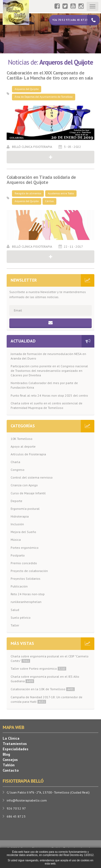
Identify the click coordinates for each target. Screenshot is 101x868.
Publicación (19, 586)
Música (16, 540)
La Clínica (11, 738)
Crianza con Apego (24, 485)
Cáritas (49, 201)
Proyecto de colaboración (29, 571)
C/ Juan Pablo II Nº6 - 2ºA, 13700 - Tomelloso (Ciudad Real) (48, 792)
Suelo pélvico (21, 618)
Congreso (18, 470)
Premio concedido (24, 563)
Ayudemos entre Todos (61, 193)
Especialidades (16, 749)
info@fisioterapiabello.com (27, 800)
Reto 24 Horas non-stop (28, 594)
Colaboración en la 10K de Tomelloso (43, 689)
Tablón (9, 765)
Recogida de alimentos (28, 193)
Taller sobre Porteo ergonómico (38, 668)
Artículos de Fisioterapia (28, 454)
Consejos (10, 760)
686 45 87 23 (16, 816)
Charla (15, 462)
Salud (15, 610)
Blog (6, 754)
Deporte (16, 501)
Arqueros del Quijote (27, 89)
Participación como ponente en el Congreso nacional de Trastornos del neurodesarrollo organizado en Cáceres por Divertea (49, 371)
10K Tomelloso (22, 439)
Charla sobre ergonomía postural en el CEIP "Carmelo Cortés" (50, 658)
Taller (15, 625)
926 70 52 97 (16, 808)
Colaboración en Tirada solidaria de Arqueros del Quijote (41, 180)
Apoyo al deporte (23, 446)
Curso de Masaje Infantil (28, 493)
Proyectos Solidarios (26, 579)
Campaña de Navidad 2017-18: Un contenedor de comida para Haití (47, 699)
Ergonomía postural (25, 509)
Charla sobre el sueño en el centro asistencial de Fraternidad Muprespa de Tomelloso (47, 405)
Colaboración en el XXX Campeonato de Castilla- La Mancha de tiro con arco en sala (50, 76)
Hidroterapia (20, 516)
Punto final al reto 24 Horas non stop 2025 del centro (49, 395)
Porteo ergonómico (25, 548)
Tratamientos (15, 744)
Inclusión (17, 524)
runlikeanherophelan (26, 602)
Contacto (11, 770)
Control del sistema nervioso (32, 477)
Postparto (18, 555)
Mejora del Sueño (23, 532)
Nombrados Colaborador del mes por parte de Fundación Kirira (44, 385)
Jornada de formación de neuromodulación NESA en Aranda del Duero (48, 356)
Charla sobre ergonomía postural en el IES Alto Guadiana (45, 679)
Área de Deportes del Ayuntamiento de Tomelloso (44, 97)
